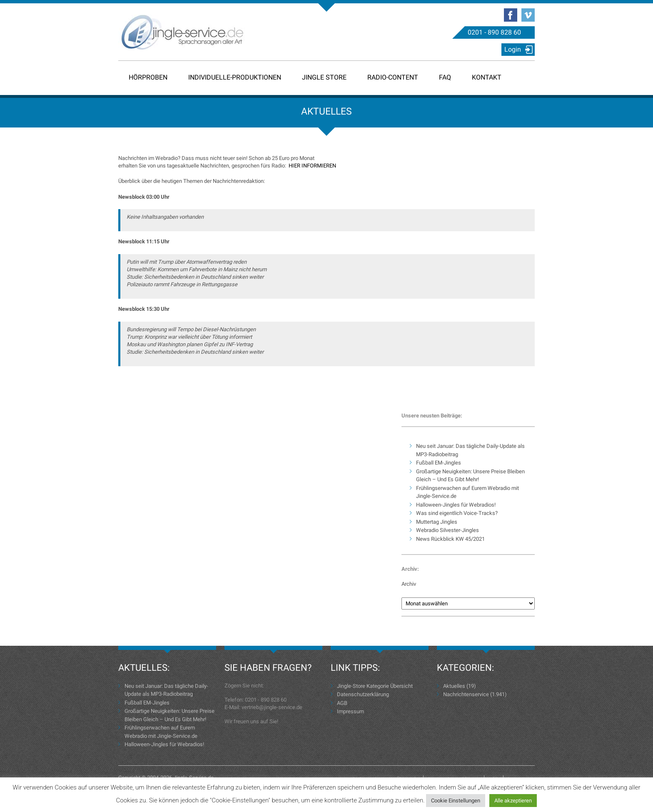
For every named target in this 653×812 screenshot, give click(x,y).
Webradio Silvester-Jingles (447, 530)
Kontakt (487, 77)
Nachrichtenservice (466, 694)
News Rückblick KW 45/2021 (450, 539)
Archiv (409, 584)
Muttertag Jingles (437, 522)
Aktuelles (454, 686)
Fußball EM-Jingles (439, 463)
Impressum (350, 711)
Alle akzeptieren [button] (513, 801)
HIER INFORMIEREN (312, 166)
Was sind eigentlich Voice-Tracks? (457, 513)
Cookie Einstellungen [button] (456, 801)
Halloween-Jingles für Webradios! (456, 505)
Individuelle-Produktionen (235, 77)
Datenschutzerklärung (363, 694)
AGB (342, 703)
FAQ (445, 77)
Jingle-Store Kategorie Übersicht (375, 686)
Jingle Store (324, 77)
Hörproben (148, 77)
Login (513, 49)
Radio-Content (393, 77)
